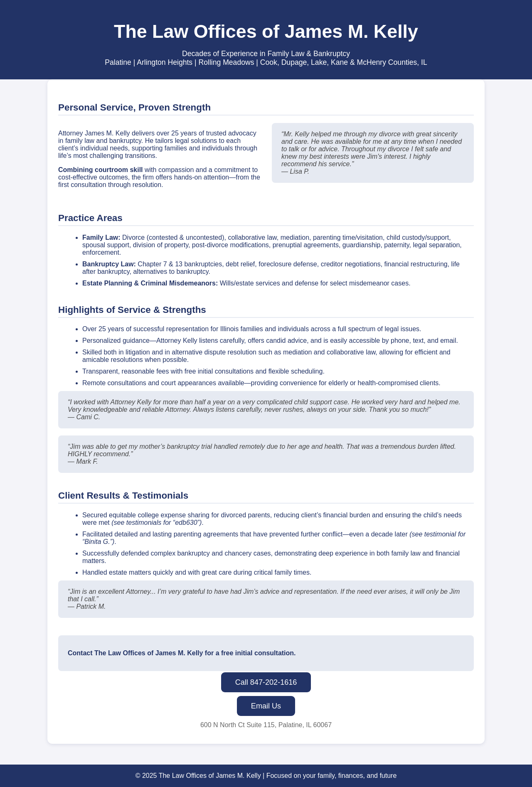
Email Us (266, 706)
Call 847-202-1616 (266, 682)
